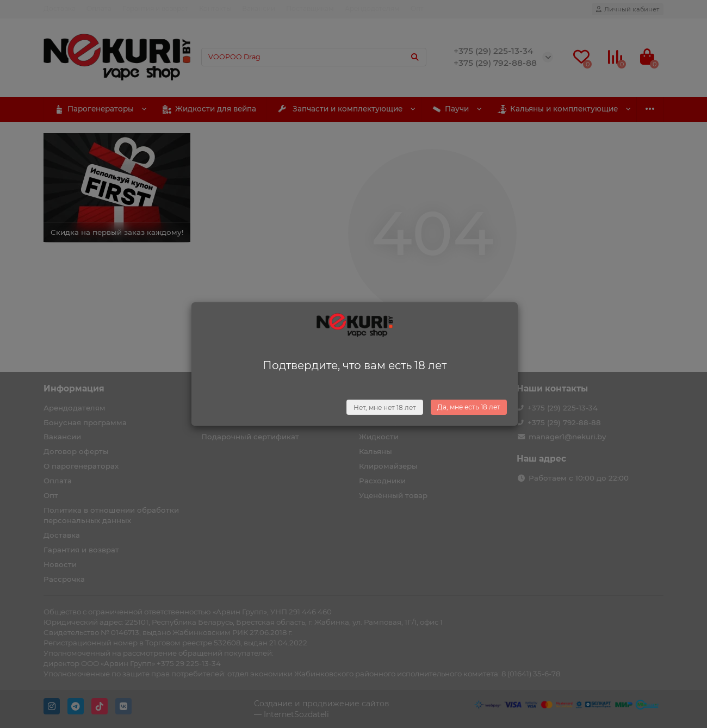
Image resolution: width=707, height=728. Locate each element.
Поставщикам (310, 8)
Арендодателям (372, 8)
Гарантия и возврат (155, 8)
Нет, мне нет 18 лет (385, 407)
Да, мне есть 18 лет (469, 407)
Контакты (215, 8)
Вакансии (259, 8)
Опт (417, 8)
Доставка (60, 8)
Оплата (99, 8)
